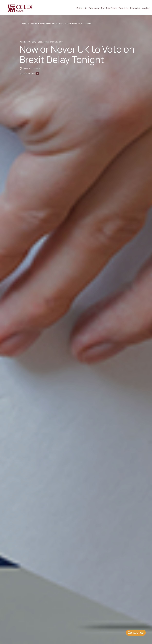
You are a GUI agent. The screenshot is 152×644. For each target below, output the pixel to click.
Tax (103, 8)
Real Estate (112, 8)
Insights (146, 8)
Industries (135, 8)
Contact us (136, 633)
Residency (94, 8)
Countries (124, 8)
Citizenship (82, 8)
